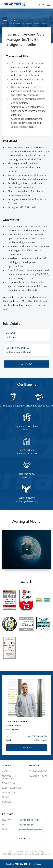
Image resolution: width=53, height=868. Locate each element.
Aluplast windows (38, 776)
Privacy (6, 797)
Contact (7, 802)
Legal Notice (9, 793)
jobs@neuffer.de (40, 740)
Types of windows (38, 771)
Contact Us (25, 838)
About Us (7, 771)
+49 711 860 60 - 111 (28, 825)
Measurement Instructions (9, 777)
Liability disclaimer (11, 788)
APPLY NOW (27, 748)
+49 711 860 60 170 (37, 736)
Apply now (27, 364)
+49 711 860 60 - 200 (29, 820)
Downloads (8, 783)
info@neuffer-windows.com (31, 829)
